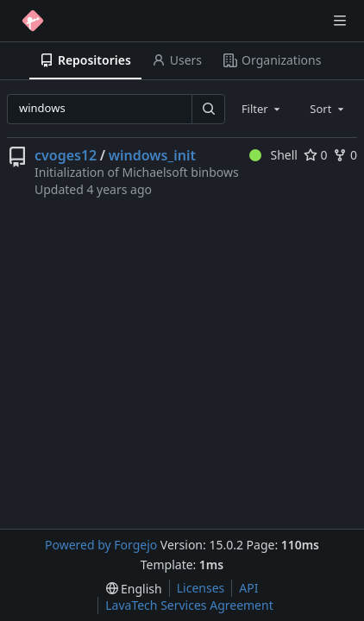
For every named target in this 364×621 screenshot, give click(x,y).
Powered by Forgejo (101, 545)
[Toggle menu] (340, 21)
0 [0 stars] (316, 155)
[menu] (134, 589)
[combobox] (262, 109)
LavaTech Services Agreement (189, 605)
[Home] (33, 21)
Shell (273, 155)
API (248, 588)
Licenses (201, 588)
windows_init (152, 155)
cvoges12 (66, 155)
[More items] (349, 61)
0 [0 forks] (345, 155)
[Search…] (208, 109)
